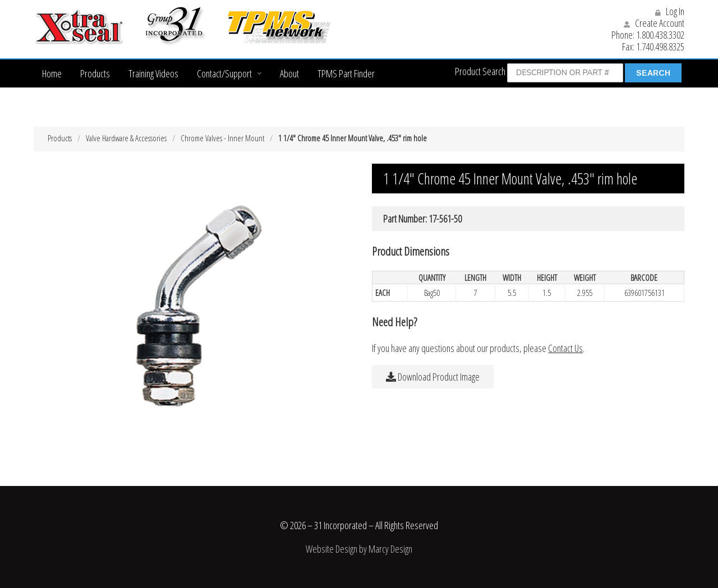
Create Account (654, 23)
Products (95, 73)
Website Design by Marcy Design (359, 549)
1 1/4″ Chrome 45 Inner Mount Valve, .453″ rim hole (353, 138)
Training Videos (153, 73)
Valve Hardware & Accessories (126, 138)
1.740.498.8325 (660, 47)
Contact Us (565, 348)
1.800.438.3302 (660, 35)
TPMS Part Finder (346, 73)
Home (52, 73)
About (289, 73)
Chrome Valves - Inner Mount (222, 138)
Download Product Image (433, 377)
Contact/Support (224, 73)
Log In (670, 11)
